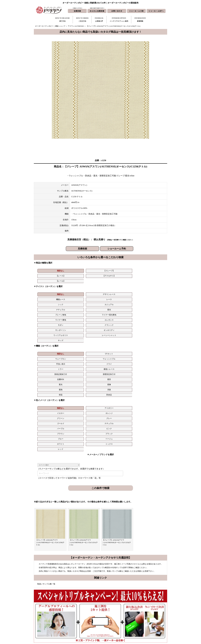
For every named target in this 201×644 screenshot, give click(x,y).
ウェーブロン (90, 316)
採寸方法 (82, 607)
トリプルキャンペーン (143, 607)
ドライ (153, 316)
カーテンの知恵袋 (85, 628)
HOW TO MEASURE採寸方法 (62, 20)
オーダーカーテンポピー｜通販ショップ (50, 26)
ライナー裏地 (132, 293)
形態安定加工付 (111, 321)
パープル (90, 345)
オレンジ (111, 340)
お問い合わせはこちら (100, 553)
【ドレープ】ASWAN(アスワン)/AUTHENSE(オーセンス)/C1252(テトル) (117, 443)
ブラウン (132, 345)
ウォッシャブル (111, 316)
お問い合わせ (114, 611)
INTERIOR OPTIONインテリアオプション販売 (119, 20)
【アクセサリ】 (111, 271)
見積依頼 (82, 249)
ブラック (153, 345)
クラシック (68, 298)
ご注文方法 (82, 611)
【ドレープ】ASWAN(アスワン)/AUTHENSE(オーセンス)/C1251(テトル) (83, 443)
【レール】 (132, 271)
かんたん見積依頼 (116, 619)
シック (132, 288)
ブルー (47, 350)
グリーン (132, 340)
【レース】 (90, 271)
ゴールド (47, 345)
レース (111, 288)
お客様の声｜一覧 (85, 615)
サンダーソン (90, 298)
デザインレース (68, 288)
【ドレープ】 (68, 271)
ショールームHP (115, 624)
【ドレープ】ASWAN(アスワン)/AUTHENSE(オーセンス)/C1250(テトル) (50, 443)
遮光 (68, 293)
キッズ (47, 303)
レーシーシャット (153, 298)
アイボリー (68, 340)
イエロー (90, 340)
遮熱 (90, 327)
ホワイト (90, 350)
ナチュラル (47, 293)
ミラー (47, 321)
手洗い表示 (132, 316)
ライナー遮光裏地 (111, 293)
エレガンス (153, 293)
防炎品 (154, 327)
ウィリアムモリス (132, 298)
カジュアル (153, 288)
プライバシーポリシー (143, 628)
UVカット (68, 316)
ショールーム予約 (117, 249)
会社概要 (138, 615)
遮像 (68, 327)
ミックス (111, 350)
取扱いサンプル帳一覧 (46, 485)
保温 (132, 327)
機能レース (90, 288)
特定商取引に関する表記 (144, 624)
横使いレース (68, 321)
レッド (132, 350)
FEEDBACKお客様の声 (99, 20)
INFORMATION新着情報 (140, 20)
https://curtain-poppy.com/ (63, 615)
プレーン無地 (90, 293)
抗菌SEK (132, 321)
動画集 (137, 619)
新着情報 (113, 607)
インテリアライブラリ (87, 624)
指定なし (47, 271)
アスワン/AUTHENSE (76, 26)
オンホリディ (111, 298)
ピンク (111, 345)
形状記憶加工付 (90, 321)
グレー (153, 340)
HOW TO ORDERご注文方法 (82, 20)
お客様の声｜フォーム (87, 619)
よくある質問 (140, 611)
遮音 (153, 321)
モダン (47, 298)
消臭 (111, 327)
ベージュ (68, 350)
